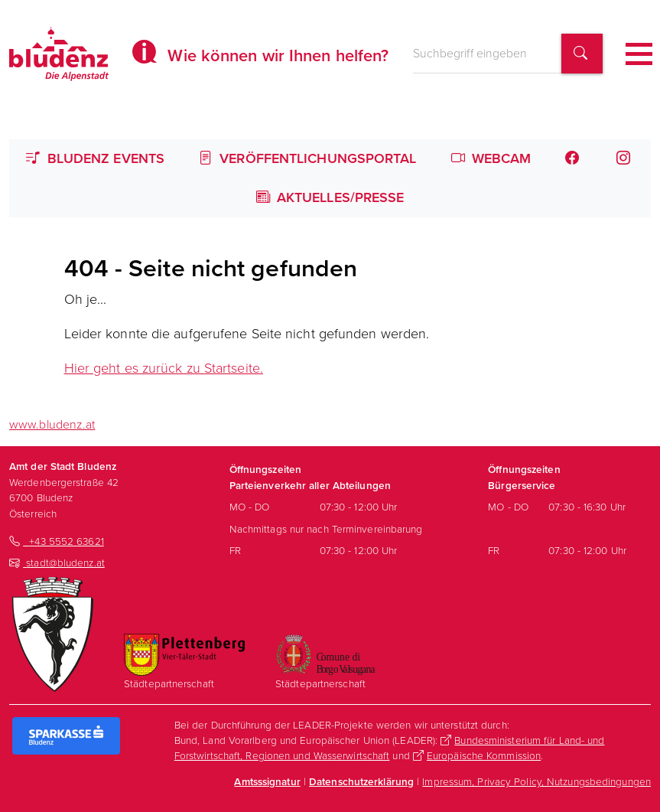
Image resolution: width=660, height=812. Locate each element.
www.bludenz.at (52, 424)
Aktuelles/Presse (330, 197)
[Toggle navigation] (639, 54)
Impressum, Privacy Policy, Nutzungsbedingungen (536, 781)
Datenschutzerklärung (361, 781)
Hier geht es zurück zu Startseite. (164, 368)
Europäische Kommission (484, 755)
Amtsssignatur (267, 781)
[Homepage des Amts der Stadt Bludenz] (59, 54)
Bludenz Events (95, 158)
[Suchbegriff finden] (582, 54)
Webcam (491, 158)
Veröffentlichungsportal (308, 158)
